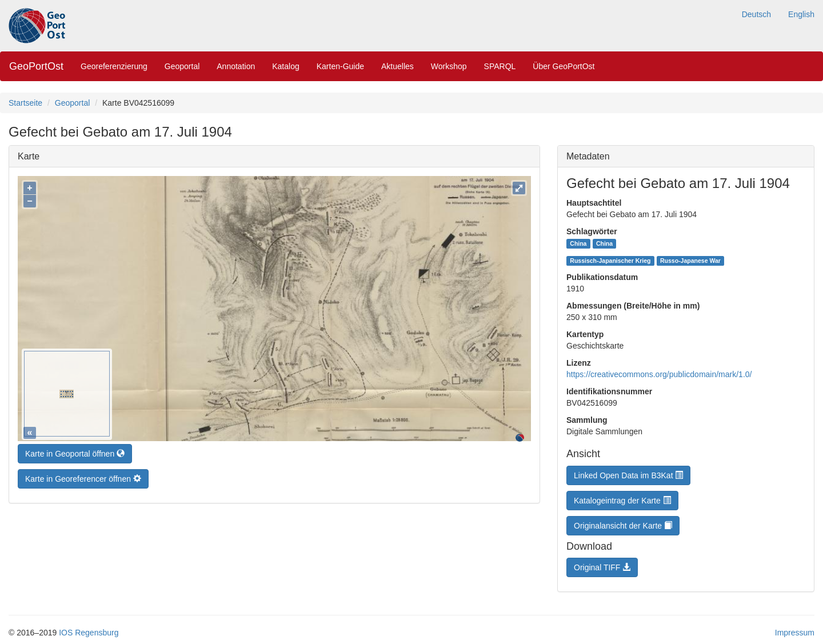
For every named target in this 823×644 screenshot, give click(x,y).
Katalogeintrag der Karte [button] (622, 501)
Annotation (236, 66)
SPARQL (500, 66)
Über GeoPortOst (564, 66)
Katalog (285, 66)
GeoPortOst (36, 66)
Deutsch (756, 14)
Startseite (25, 103)
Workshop (449, 66)
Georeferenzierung (114, 66)
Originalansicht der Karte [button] (623, 526)
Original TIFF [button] (602, 567)
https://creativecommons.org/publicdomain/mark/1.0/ (659, 374)
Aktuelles (397, 66)
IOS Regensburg (89, 633)
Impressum (795, 633)
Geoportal (182, 66)
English (801, 14)
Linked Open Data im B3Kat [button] (628, 475)
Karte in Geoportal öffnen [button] (75, 451)
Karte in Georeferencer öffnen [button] (83, 476)
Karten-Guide (340, 66)
